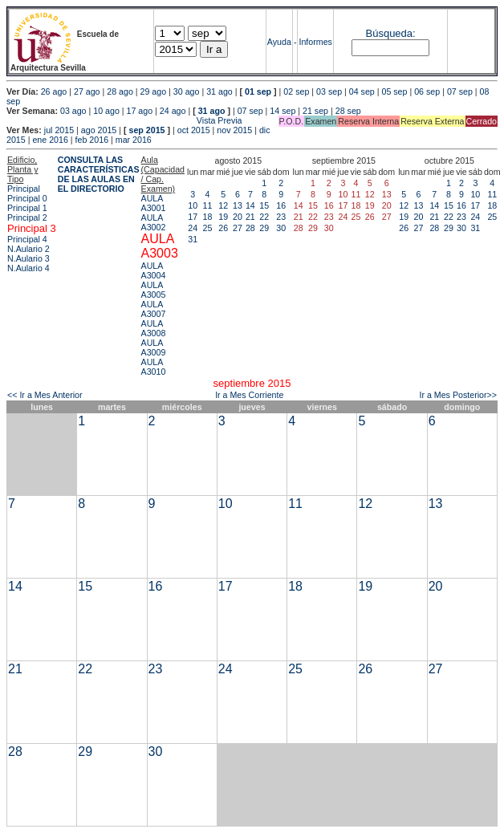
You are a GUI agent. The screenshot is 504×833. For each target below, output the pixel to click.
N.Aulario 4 (28, 268)
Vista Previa (124, 120)
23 (281, 217)
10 (193, 205)
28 (250, 228)
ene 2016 (50, 140)
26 (223, 228)
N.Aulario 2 (28, 249)
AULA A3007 (154, 309)
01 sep (258, 91)
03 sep (329, 91)
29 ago (154, 91)
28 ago (120, 91)
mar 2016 (134, 140)
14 (250, 205)
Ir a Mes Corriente (249, 395)
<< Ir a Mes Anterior (45, 395)
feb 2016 (92, 140)
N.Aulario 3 (28, 258)
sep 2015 (147, 130)
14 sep (282, 111)
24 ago (173, 111)
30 (281, 228)
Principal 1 (27, 208)
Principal (24, 189)
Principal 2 (27, 217)
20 (238, 217)
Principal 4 (27, 239)
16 (281, 205)
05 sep (394, 91)
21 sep (315, 111)
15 (264, 205)
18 (208, 217)
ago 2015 (99, 130)
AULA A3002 (154, 222)
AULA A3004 (154, 270)
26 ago (54, 91)
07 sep (460, 91)
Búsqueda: (391, 33)
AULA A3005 (154, 290)
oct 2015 (194, 130)
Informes (315, 42)
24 (193, 228)
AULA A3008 (154, 328)
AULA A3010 (154, 367)
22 (264, 217)
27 (238, 228)
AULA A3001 (154, 203)
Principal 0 (27, 198)
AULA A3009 (154, 347)
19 (223, 217)
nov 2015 (234, 130)
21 (250, 217)
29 (264, 228)
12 (223, 205)
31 (193, 239)
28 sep (348, 111)
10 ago (106, 111)
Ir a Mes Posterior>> (458, 395)
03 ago (73, 111)
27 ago (87, 91)
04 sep (362, 91)
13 (238, 205)
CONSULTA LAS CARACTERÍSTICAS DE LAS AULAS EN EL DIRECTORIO (99, 174)
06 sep (427, 91)
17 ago (140, 111)
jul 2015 (59, 130)
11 (208, 205)
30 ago (187, 91)
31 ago (219, 91)
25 (208, 228)
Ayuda (279, 42)
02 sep (296, 91)
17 (193, 217)
